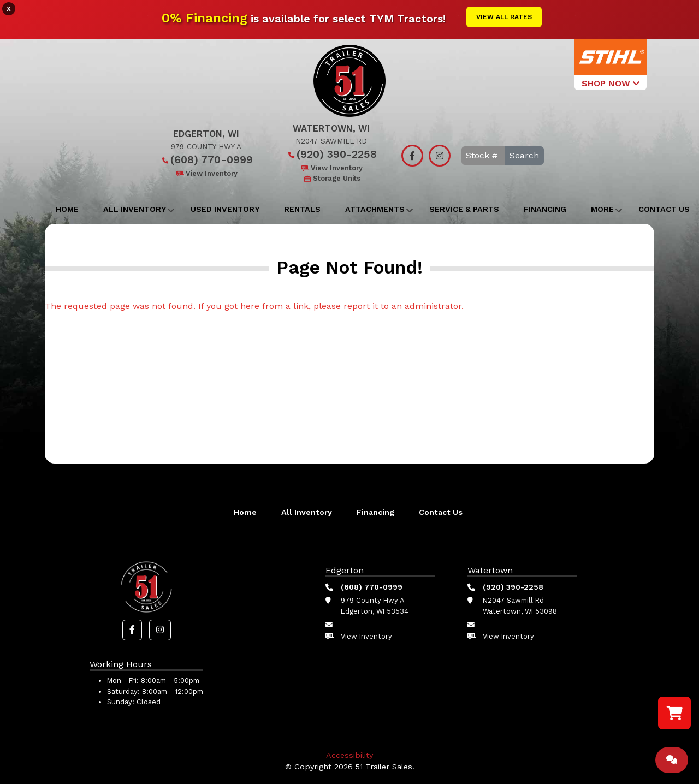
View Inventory (206, 173)
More (602, 209)
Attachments (375, 209)
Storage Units (331, 178)
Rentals (302, 209)
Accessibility (349, 755)
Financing (545, 209)
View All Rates (504, 17)
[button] (132, 630)
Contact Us (441, 512)
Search (524, 155)
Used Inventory (225, 209)
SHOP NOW (611, 83)
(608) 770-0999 (206, 160)
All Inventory (135, 209)
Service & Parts (464, 209)
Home (67, 209)
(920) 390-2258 (331, 154)
